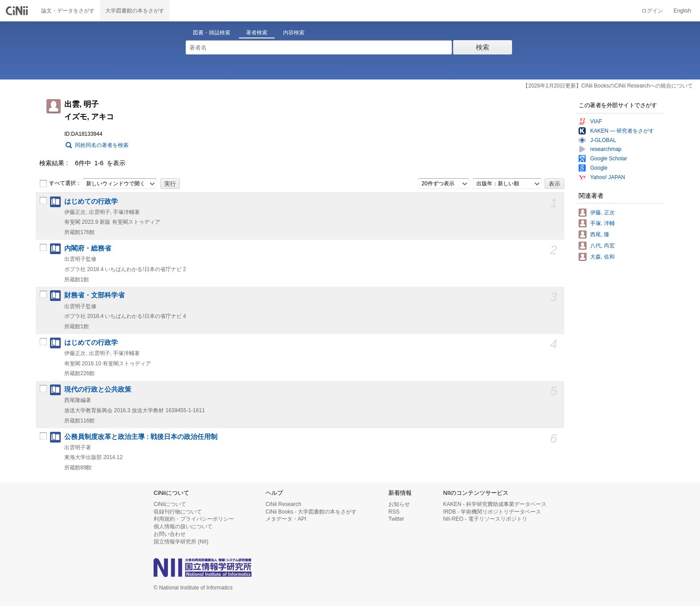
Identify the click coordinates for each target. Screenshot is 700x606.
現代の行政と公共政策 (98, 389)
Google (599, 168)
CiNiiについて (170, 504)
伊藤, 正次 (602, 213)
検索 (483, 47)
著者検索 (257, 33)
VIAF (596, 121)
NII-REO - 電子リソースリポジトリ (485, 519)
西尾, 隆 (600, 234)
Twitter (396, 519)
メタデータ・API (286, 519)
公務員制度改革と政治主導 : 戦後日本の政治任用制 (141, 437)
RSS (394, 512)
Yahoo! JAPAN (608, 177)
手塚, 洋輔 (602, 223)
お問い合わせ (170, 534)
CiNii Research (283, 504)
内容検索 (294, 33)
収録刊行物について (178, 512)
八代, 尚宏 (602, 246)
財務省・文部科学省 (94, 295)
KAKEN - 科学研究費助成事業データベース (495, 504)
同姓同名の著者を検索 (102, 145)
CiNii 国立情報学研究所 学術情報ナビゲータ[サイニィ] (18, 11)
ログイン (652, 11)
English (682, 11)
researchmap (606, 149)
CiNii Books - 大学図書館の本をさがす (311, 512)
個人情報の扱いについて (183, 527)
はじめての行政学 (91, 201)
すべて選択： (60, 184)
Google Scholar (609, 159)
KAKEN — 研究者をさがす (622, 131)
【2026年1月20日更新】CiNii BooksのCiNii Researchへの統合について (608, 86)
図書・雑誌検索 (212, 33)
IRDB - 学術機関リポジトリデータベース (492, 512)
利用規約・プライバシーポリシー (194, 519)
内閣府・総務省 (88, 248)
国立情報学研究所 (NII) (181, 542)
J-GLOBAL (603, 140)
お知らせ (399, 504)
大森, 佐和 (602, 257)
